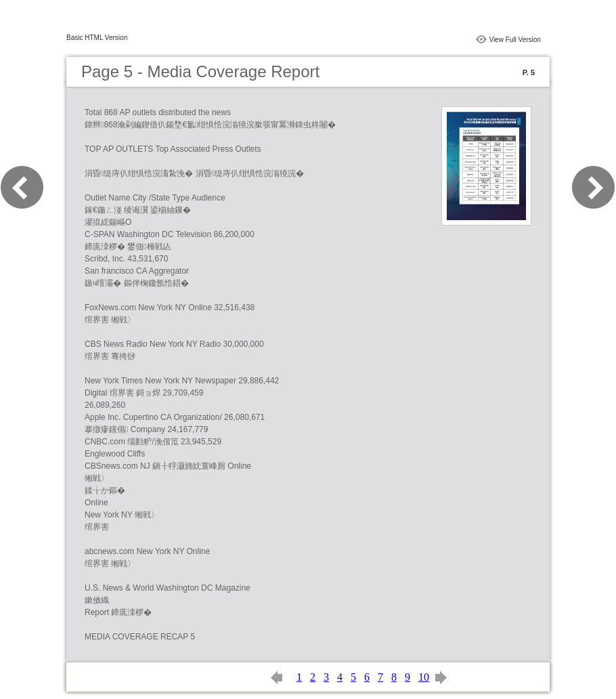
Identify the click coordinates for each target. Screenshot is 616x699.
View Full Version (515, 40)
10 (424, 677)
